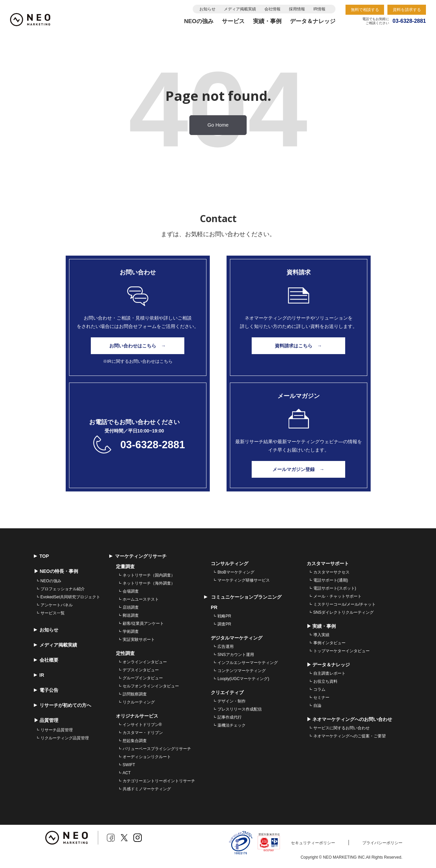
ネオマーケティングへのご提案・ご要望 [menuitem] (350, 736)
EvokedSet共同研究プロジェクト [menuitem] (70, 597)
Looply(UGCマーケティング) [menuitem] (243, 679)
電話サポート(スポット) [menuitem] (335, 588)
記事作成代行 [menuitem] (230, 717)
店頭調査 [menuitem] (131, 607)
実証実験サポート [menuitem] (139, 640)
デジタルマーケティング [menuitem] (237, 638)
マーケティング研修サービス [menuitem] (244, 580)
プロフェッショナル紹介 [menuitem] (63, 589)
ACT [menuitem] (127, 773)
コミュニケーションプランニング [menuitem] (243, 597)
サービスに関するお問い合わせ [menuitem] (341, 728)
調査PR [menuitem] (224, 624)
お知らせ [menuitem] (46, 630)
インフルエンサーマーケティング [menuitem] (248, 663)
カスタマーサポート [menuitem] (328, 563)
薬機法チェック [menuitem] (232, 725)
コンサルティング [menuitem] (230, 563)
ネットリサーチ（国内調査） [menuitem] (149, 575)
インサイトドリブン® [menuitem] (142, 725)
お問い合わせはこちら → (138, 346)
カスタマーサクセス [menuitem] (331, 572)
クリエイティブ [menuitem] (227, 692)
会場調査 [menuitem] (131, 591)
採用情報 (297, 9)
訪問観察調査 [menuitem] (135, 694)
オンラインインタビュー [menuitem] (145, 662)
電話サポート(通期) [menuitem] (331, 580)
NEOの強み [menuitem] (51, 581)
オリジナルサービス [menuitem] (137, 716)
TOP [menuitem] (42, 556)
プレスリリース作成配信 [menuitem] (240, 709)
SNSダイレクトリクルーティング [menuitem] (344, 612)
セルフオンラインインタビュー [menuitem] (151, 686)
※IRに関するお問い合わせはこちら (138, 361)
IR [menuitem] (39, 675)
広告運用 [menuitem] (226, 647)
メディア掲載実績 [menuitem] (55, 645)
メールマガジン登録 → (299, 469)
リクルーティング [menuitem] (139, 702)
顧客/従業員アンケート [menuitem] (143, 623)
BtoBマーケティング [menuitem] (236, 572)
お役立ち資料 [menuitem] (325, 681)
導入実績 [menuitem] (321, 635)
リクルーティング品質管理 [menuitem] (65, 738)
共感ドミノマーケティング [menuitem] (147, 789)
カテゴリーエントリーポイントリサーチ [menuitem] (159, 781)
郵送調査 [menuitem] (131, 615)
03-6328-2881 (153, 445)
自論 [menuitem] (317, 706)
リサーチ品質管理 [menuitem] (57, 730)
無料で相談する (365, 10)
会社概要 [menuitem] (46, 660)
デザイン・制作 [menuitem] (232, 701)
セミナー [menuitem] (321, 697)
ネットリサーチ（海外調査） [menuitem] (149, 583)
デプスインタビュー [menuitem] (141, 670)
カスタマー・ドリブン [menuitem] (143, 733)
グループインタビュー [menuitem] (143, 678)
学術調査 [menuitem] (131, 631)
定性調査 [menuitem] (125, 653)
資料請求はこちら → (299, 346)
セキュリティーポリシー (313, 843)
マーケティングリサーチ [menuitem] (138, 556)
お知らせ (207, 9)
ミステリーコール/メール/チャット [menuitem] (345, 604)
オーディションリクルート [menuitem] (147, 757)
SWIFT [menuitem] (129, 765)
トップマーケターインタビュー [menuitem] (341, 651)
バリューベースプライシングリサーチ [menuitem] (157, 749)
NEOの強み (199, 21)
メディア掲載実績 (240, 9)
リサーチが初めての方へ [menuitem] (63, 705)
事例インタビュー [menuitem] (329, 643)
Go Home (218, 125)
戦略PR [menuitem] (224, 616)
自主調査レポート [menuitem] (329, 673)
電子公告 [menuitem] (46, 690)
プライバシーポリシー (382, 843)
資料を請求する (407, 10)
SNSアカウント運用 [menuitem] (236, 655)
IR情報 (319, 9)
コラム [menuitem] (319, 689)
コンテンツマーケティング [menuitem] (242, 671)
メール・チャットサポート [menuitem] (337, 596)
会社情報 (272, 9)
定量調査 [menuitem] (125, 566)
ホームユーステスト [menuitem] (141, 599)
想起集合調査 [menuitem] (135, 741)
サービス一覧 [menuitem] (53, 613)
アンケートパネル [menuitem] (57, 605)
